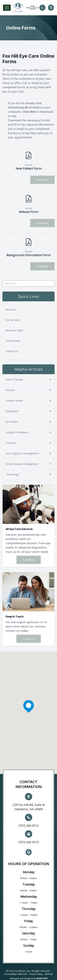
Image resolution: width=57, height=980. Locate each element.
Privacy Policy (36, 974)
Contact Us (12, 351)
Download (42, 180)
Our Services (13, 320)
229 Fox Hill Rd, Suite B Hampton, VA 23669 (29, 807)
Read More (29, 560)
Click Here (29, 112)
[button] (7, 8)
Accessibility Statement (16, 974)
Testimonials (13, 341)
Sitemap (49, 974)
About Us (11, 310)
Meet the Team (14, 330)
